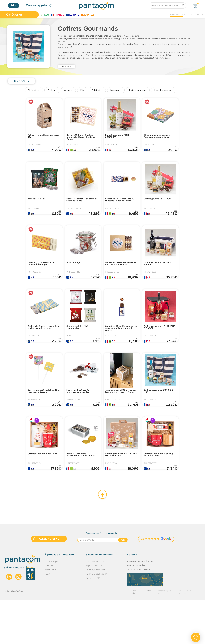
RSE (192, 15)
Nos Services (176, 15)
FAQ (186, 15)
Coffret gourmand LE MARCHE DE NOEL (157, 350)
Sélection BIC (93, 622)
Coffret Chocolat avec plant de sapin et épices (82, 208)
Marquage (50, 614)
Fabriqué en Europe (96, 618)
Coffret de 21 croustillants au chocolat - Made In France (121, 209)
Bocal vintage (75, 278)
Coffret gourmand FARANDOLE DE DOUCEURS (117, 494)
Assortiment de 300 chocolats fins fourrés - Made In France (120, 423)
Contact (200, 15)
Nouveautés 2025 (95, 606)
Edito (14, 5)
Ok (123, 585)
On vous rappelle (40, 5)
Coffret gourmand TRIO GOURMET (120, 137)
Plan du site (129, 635)
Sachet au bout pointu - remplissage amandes (82, 422)
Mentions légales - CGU (159, 635)
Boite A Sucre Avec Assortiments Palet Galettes (79, 494)
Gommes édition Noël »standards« (80, 350)
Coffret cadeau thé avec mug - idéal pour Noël (159, 493)
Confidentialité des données (187, 635)
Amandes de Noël (39, 207)
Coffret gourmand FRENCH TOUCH (155, 279)
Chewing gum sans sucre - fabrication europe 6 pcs (160, 137)
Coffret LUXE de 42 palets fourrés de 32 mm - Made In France (83, 138)
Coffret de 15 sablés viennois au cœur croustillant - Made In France (119, 353)
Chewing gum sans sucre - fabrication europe (44, 279)
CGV (141, 635)
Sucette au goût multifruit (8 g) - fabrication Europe (40, 423)
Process (49, 610)
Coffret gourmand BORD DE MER (160, 422)
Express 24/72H (94, 610)
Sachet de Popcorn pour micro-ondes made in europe (43, 352)
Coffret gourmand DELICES (155, 208)
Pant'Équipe (51, 606)
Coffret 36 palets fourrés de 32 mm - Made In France (121, 280)
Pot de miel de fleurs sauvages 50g (41, 137)
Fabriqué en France (96, 614)
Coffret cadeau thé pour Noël (43, 493)
